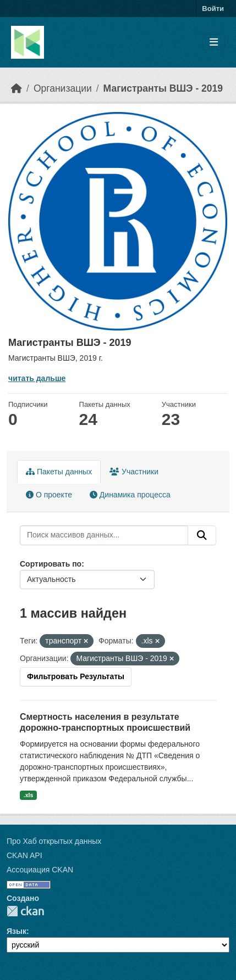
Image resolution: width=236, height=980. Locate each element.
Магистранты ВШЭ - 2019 (163, 88)
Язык (17, 931)
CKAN (25, 911)
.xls (29, 795)
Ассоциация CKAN (40, 870)
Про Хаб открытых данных (54, 841)
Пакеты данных (59, 472)
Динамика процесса (130, 495)
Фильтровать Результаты (76, 676)
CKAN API (24, 855)
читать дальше (37, 378)
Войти (213, 9)
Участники (134, 472)
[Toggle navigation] (214, 43)
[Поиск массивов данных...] (104, 535)
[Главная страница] (17, 88)
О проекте (49, 495)
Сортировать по (51, 564)
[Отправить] (202, 535)
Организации (63, 88)
